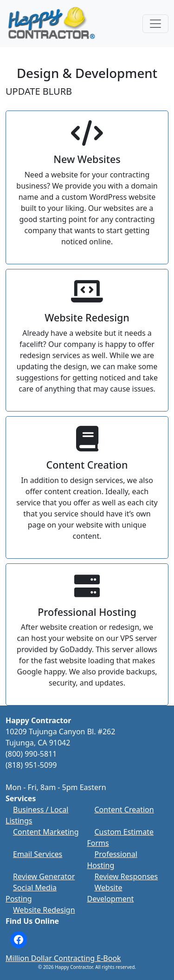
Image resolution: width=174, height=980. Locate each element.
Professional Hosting (112, 860)
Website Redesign (44, 910)
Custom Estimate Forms (120, 837)
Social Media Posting (31, 893)
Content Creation (124, 810)
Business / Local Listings (37, 815)
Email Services (38, 854)
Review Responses (126, 876)
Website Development (111, 893)
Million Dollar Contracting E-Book (63, 958)
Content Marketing (46, 832)
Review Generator (44, 876)
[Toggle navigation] (155, 24)
